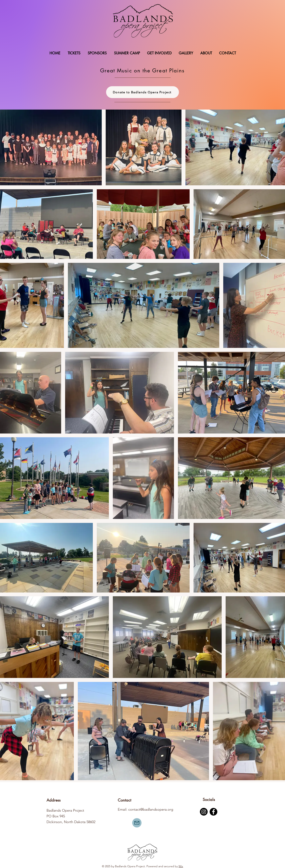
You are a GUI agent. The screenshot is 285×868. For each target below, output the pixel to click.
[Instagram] (204, 812)
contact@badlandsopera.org (151, 809)
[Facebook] (213, 812)
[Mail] (137, 823)
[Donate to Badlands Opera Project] (142, 92)
